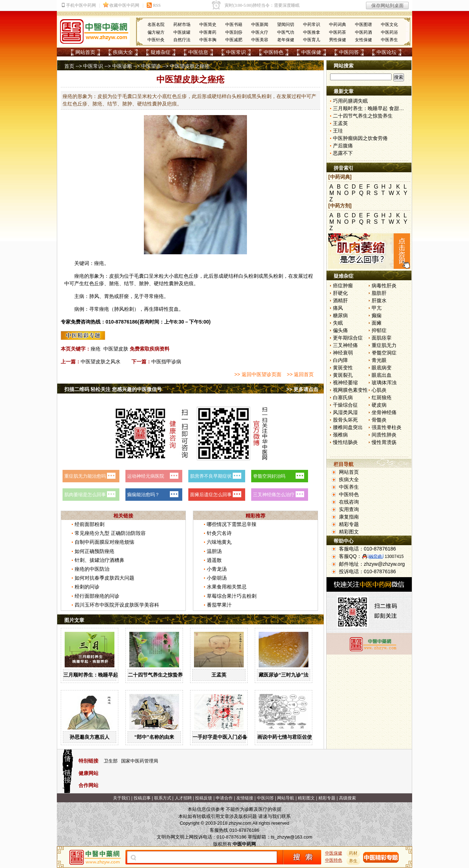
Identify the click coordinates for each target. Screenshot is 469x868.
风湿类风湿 (345, 412)
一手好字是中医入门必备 (220, 737)
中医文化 (389, 25)
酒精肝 (340, 300)
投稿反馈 (204, 798)
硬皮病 (379, 405)
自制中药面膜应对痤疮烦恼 (104, 542)
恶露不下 (343, 153)
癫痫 (377, 315)
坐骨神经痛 (384, 412)
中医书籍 (234, 25)
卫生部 (111, 761)
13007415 (394, 557)
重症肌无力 (384, 345)
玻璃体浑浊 (384, 383)
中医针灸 (156, 40)
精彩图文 (349, 532)
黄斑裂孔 (343, 375)
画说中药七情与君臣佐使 (285, 737)
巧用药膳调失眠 (350, 101)
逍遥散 (214, 560)
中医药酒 (363, 32)
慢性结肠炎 (345, 442)
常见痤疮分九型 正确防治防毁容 (110, 533)
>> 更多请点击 (302, 389)
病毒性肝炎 (384, 286)
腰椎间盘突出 (348, 427)
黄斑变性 (343, 368)
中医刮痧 (234, 32)
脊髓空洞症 (384, 353)
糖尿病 (340, 315)
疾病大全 (123, 52)
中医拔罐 (182, 32)
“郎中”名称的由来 (154, 737)
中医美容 (260, 40)
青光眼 (379, 360)
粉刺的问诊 (87, 587)
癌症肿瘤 (343, 286)
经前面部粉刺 (90, 524)
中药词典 (338, 25)
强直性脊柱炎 (387, 427)
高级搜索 (347, 798)
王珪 (338, 131)
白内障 (340, 360)
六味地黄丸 (219, 542)
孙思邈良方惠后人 (90, 737)
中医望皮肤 (116, 349)
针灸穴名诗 (219, 533)
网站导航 (286, 798)
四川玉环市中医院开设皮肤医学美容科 (117, 605)
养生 (354, 861)
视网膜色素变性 (350, 390)
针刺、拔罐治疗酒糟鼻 (99, 560)
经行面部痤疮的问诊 (97, 596)
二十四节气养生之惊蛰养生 (158, 675)
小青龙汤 (217, 569)
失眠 (338, 323)
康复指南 (349, 517)
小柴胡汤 (217, 578)
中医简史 (208, 25)
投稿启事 (142, 798)
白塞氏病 (343, 397)
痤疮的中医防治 (92, 569)
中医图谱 (363, 25)
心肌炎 (379, 390)
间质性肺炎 (384, 435)
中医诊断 (122, 66)
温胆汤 (214, 551)
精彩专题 (349, 524)
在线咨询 (349, 502)
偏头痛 (340, 330)
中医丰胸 (208, 40)
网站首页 (85, 52)
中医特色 (274, 52)
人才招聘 (183, 798)
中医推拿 (312, 32)
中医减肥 (234, 40)
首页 (69, 66)
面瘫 (377, 323)
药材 (354, 853)
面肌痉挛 (382, 338)
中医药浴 (389, 32)
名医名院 (156, 25)
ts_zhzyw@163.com (292, 837)
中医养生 (389, 40)
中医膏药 (208, 32)
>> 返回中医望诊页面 (258, 374)
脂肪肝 (379, 293)
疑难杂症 (161, 52)
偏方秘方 (156, 32)
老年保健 (286, 40)
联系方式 (163, 798)
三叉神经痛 (345, 345)
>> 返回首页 (300, 374)
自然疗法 (182, 40)
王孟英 (219, 675)
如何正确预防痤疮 (95, 551)
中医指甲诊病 (166, 362)
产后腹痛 (343, 146)
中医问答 (349, 52)
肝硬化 (340, 293)
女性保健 (363, 40)
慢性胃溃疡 (384, 442)
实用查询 (349, 509)
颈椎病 (340, 435)
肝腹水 (379, 300)
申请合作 (224, 798)
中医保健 (311, 52)
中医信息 (198, 52)
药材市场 (182, 25)
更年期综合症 (348, 338)
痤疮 (96, 349)
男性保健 (338, 40)
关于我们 (122, 798)
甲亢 (377, 308)
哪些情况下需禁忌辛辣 (232, 524)
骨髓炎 (379, 420)
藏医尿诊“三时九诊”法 (284, 675)
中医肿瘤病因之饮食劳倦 (360, 138)
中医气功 (286, 32)
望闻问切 (286, 25)
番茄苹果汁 (219, 605)
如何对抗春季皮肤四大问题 (104, 578)
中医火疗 (260, 32)
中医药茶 (338, 32)
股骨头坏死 (345, 420)
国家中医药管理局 (140, 761)
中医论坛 (387, 52)
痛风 (338, 308)
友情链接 (245, 798)
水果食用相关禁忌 (227, 587)
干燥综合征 (345, 405)
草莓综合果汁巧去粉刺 (232, 596)
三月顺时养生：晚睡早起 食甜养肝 (101, 675)
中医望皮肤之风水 (101, 362)
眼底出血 (382, 375)
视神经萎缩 (345, 383)
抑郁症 (379, 330)
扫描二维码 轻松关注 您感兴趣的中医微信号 (113, 389)
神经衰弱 (343, 353)
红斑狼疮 (382, 397)
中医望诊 (151, 66)
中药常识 (312, 25)
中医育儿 (312, 40)
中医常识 (236, 52)
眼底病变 (382, 368)
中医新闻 (260, 25)
